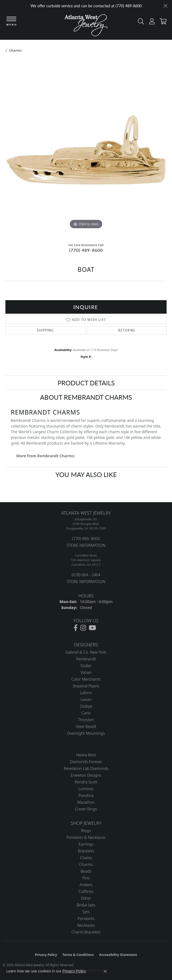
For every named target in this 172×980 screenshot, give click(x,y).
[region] (86, 150)
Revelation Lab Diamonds (86, 768)
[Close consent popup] (105, 971)
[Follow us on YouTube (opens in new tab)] (92, 628)
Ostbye (86, 706)
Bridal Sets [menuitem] (86, 905)
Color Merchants (86, 679)
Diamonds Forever (86, 762)
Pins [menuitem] (86, 878)
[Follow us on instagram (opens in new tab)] (83, 628)
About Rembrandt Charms (86, 397)
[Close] (165, 6)
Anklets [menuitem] (86, 885)
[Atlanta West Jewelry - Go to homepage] (86, 27)
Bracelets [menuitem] (86, 851)
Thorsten (86, 720)
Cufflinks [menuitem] (86, 891)
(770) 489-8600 (86, 250)
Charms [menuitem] (86, 864)
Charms (15, 50)
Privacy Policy (46, 955)
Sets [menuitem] (86, 912)
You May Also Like (86, 474)
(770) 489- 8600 (86, 539)
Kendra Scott (86, 782)
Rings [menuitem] (86, 831)
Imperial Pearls (86, 686)
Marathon (86, 802)
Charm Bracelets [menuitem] (86, 932)
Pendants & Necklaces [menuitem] (86, 837)
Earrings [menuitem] (86, 844)
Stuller (86, 666)
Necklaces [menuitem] (86, 925)
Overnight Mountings (86, 733)
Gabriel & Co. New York (86, 652)
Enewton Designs (86, 775)
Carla (86, 713)
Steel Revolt (86, 726)
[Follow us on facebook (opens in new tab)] (76, 628)
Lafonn (86, 693)
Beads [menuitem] (86, 871)
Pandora (86, 795)
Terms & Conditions (78, 955)
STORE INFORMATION (86, 545)
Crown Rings (86, 809)
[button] (140, 23)
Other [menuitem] (86, 898)
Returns (127, 330)
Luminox (86, 789)
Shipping (45, 330)
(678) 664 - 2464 (86, 575)
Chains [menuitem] (86, 858)
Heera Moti (86, 755)
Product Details (86, 383)
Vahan (86, 672)
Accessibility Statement (118, 955)
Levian (86, 699)
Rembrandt (86, 659)
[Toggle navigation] (11, 21)
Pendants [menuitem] (86, 918)
